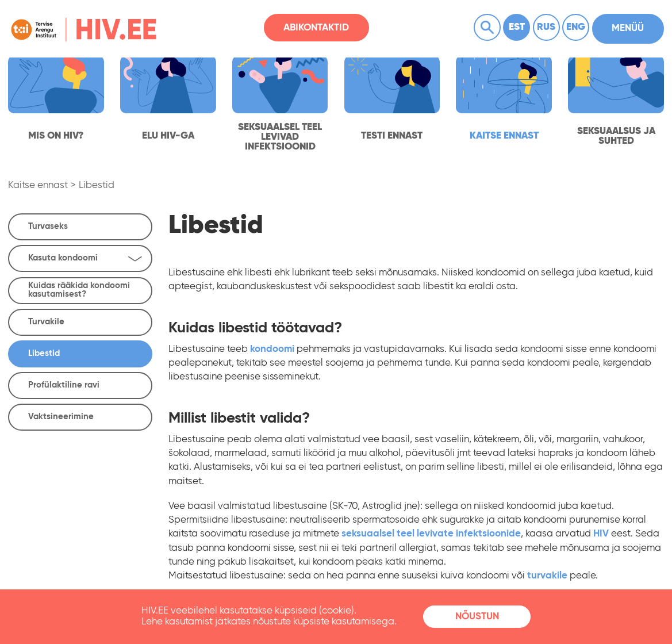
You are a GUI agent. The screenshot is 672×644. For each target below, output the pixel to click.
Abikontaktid (316, 28)
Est (517, 27)
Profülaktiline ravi (64, 385)
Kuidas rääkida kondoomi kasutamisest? (79, 290)
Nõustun (477, 617)
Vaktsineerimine (61, 417)
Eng (576, 27)
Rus (546, 27)
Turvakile (46, 322)
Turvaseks (48, 226)
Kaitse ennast (38, 185)
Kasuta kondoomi (85, 258)
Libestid (97, 185)
